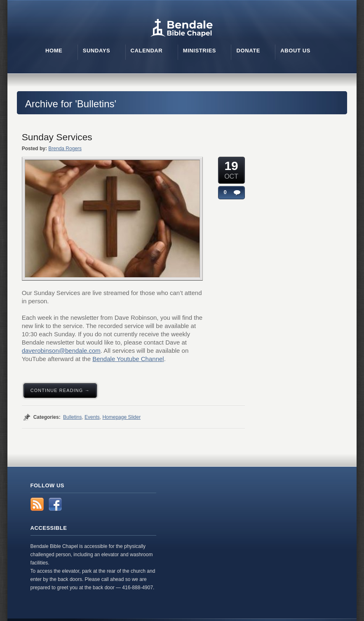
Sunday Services (57, 137)
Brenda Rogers (65, 149)
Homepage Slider (121, 417)
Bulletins (72, 417)
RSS (37, 504)
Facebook (55, 504)
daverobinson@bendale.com (61, 351)
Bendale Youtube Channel (128, 359)
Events (92, 417)
